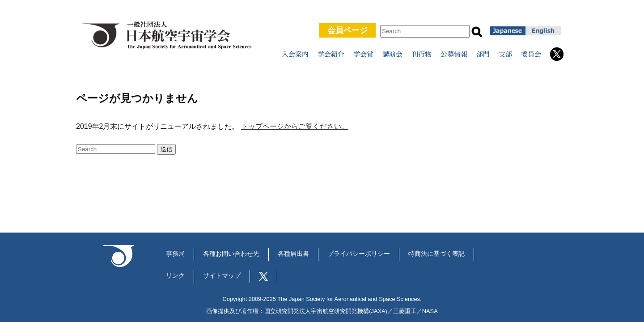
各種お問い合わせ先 (231, 254)
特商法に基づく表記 (436, 254)
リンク (175, 276)
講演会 (392, 54)
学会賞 (363, 54)
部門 (483, 54)
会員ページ (347, 30)
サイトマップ (222, 276)
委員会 (531, 54)
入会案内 (295, 54)
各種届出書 (293, 254)
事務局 (175, 254)
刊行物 (422, 54)
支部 (505, 54)
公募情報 (454, 54)
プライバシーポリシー (359, 254)
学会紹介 (331, 54)
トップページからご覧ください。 (295, 126)
